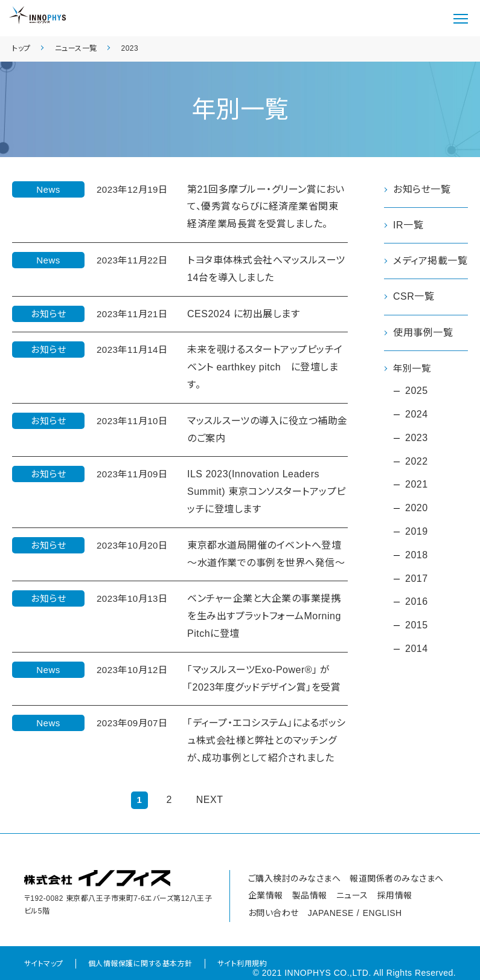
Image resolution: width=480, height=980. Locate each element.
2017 (417, 579)
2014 (417, 650)
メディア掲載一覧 (430, 261)
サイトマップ (44, 964)
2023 (130, 48)
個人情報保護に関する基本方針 (140, 964)
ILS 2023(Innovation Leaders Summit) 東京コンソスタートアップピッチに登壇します (267, 492)
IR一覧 (408, 225)
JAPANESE (331, 913)
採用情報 (395, 895)
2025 (417, 392)
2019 (417, 533)
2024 (417, 415)
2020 (417, 509)
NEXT (210, 800)
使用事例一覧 (423, 333)
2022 (417, 462)
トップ (21, 48)
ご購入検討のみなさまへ (295, 878)
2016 (417, 603)
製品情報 (310, 895)
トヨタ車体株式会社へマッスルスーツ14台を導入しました (266, 269)
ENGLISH (382, 913)
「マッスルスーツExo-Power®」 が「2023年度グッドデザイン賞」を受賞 (264, 679)
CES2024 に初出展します (243, 314)
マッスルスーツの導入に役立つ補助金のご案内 (267, 430)
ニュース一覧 (76, 48)
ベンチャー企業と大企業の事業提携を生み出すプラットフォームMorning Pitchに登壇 (264, 616)
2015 (417, 626)
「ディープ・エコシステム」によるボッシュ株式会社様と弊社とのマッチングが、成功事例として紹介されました (267, 740)
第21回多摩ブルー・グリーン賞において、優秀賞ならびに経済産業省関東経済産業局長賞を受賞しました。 (266, 207)
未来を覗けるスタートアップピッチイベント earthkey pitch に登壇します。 (265, 367)
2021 (417, 485)
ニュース (352, 895)
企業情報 (266, 895)
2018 (417, 556)
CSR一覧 (414, 296)
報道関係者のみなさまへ (397, 878)
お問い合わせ (274, 913)
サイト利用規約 (242, 964)
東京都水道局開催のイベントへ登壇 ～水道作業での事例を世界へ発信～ (266, 554)
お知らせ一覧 (422, 189)
